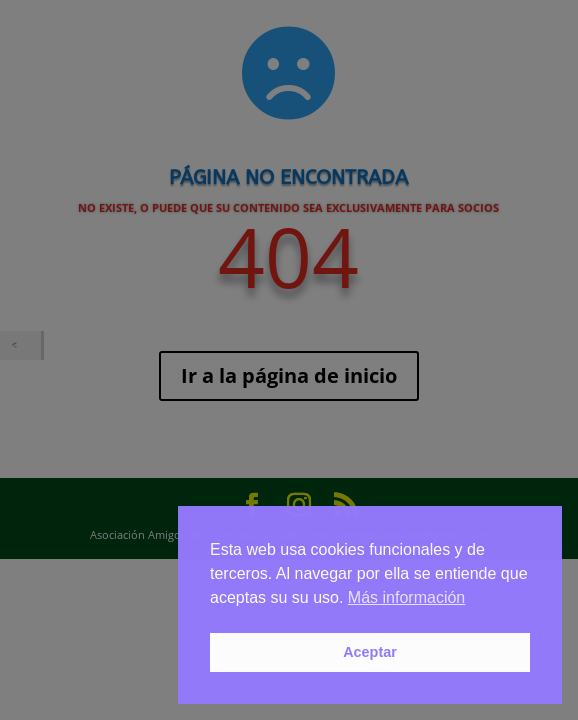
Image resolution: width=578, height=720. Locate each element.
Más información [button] (406, 597)
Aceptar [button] (370, 652)
